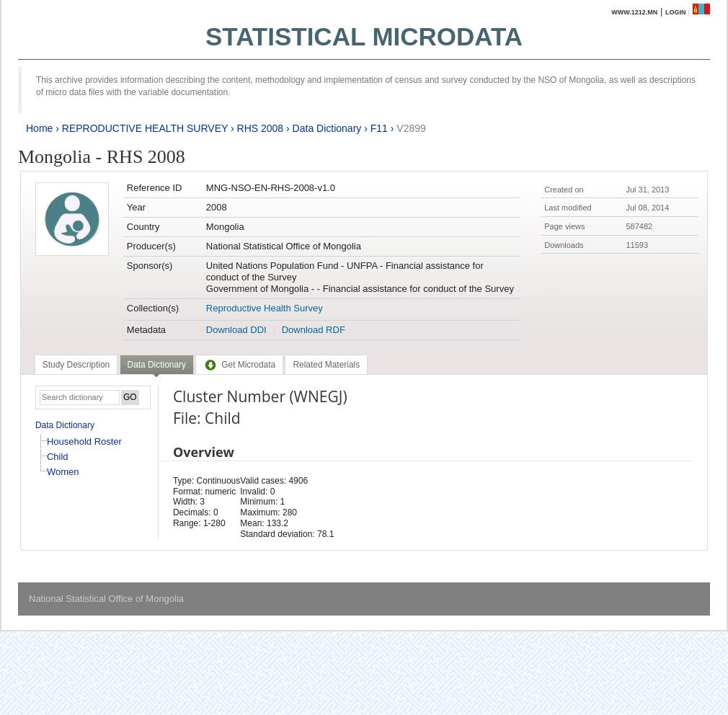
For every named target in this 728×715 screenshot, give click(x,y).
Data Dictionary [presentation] (157, 365)
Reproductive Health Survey (265, 308)
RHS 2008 (261, 128)
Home (39, 128)
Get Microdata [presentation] (239, 365)
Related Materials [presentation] (326, 365)
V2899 (411, 128)
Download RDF (314, 330)
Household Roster (84, 441)
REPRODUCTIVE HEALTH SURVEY (145, 128)
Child (58, 457)
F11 (379, 128)
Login (676, 12)
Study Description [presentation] (76, 365)
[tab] (76, 365)
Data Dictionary (327, 128)
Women (63, 472)
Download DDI (236, 330)
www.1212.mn (634, 12)
